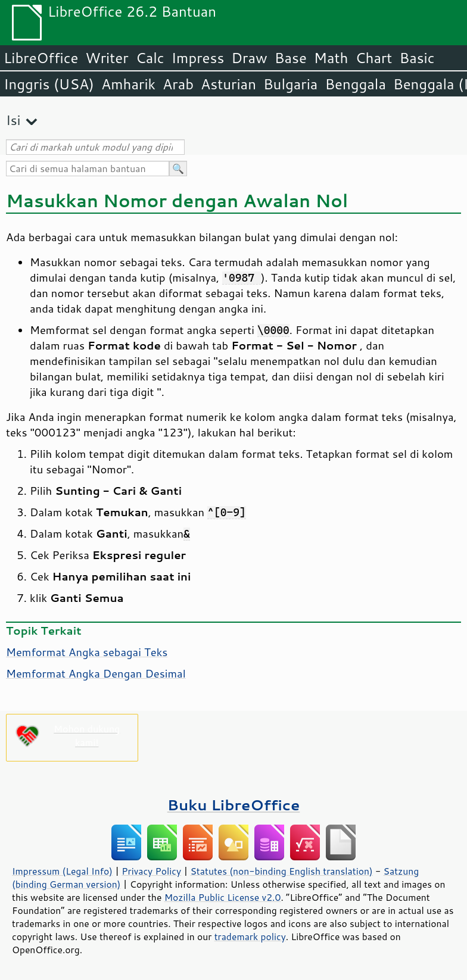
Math (331, 58)
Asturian (228, 84)
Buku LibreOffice (234, 805)
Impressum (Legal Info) (62, 871)
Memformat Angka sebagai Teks (87, 652)
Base (291, 58)
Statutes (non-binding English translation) (281, 871)
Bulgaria (290, 84)
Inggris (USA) (49, 84)
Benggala (355, 84)
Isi (13, 120)
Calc (150, 58)
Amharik (128, 84)
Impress (198, 58)
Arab (178, 84)
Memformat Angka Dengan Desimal (96, 673)
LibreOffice (41, 58)
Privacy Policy (151, 871)
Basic (417, 58)
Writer (107, 58)
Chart (373, 58)
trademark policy (250, 937)
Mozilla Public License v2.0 (223, 897)
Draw (249, 58)
